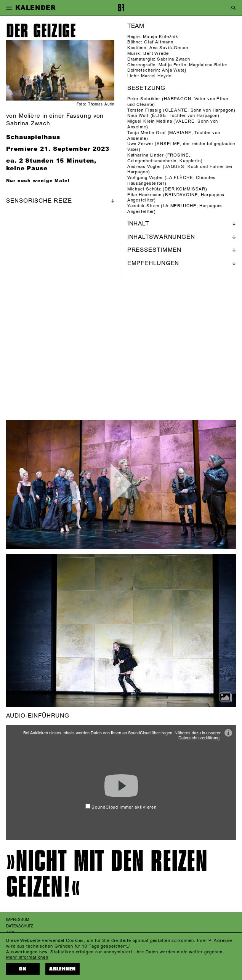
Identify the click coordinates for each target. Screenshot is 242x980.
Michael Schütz (144, 189)
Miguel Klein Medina (150, 122)
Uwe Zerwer (140, 144)
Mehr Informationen (27, 958)
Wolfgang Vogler (145, 178)
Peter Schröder (144, 99)
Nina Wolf (138, 116)
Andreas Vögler (144, 167)
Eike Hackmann (144, 195)
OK (23, 969)
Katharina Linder (146, 155)
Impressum (17, 920)
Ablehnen (63, 969)
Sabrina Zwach (173, 59)
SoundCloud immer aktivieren (121, 807)
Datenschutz (20, 926)
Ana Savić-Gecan (169, 48)
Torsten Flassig (144, 110)
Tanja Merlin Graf (147, 133)
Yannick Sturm (143, 206)
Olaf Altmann (159, 42)
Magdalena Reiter (208, 65)
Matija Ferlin (172, 65)
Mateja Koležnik (161, 37)
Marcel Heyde (156, 76)
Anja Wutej (174, 70)
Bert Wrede (156, 54)
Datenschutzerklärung (199, 738)
